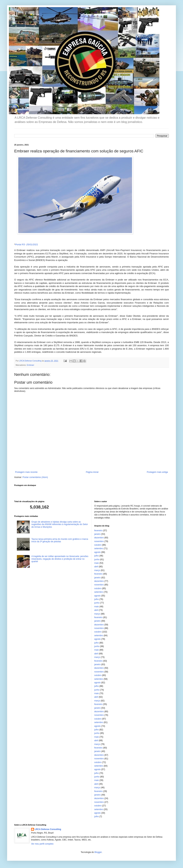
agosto (98, 552)
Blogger (98, 852)
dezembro (99, 538)
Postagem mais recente (26, 472)
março (97, 570)
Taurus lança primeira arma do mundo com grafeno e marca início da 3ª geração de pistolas (60, 540)
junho (97, 559)
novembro (99, 541)
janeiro (98, 534)
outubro (98, 545)
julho (97, 556)
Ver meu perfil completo (42, 844)
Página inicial (92, 472)
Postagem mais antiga (157, 472)
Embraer (30, 365)
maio (97, 563)
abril (96, 567)
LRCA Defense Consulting (48, 829)
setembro (99, 548)
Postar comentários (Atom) (35, 477)
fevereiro (99, 531)
